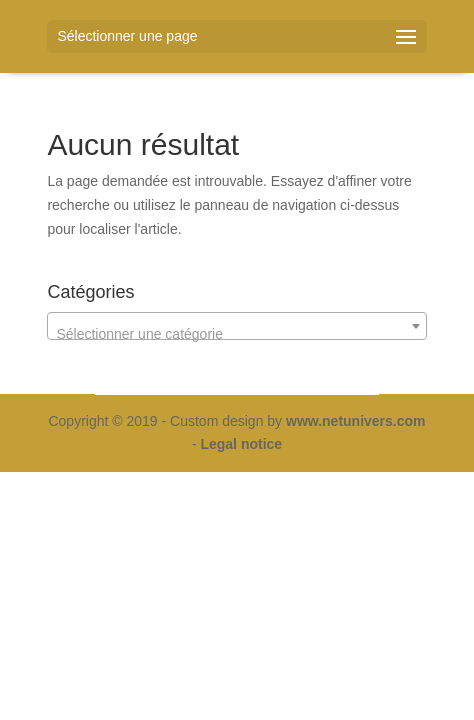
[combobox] (236, 326)
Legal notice (241, 444)
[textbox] (236, 334)
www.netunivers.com (356, 421)
